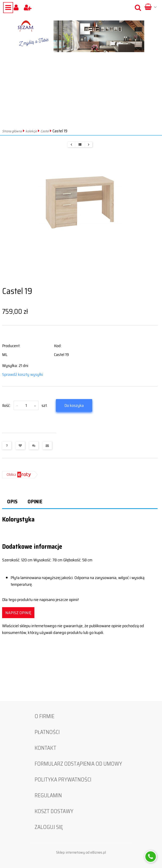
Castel (45, 131)
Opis (12, 502)
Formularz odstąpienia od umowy (78, 764)
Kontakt (45, 748)
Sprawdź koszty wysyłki (23, 374)
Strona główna (12, 131)
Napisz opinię (18, 613)
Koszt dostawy (54, 811)
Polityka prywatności (63, 780)
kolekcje (31, 131)
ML (5, 355)
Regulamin (48, 795)
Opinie (35, 502)
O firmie (45, 716)
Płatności (47, 732)
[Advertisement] (81, 95)
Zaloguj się (49, 827)
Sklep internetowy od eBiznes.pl (81, 852)
